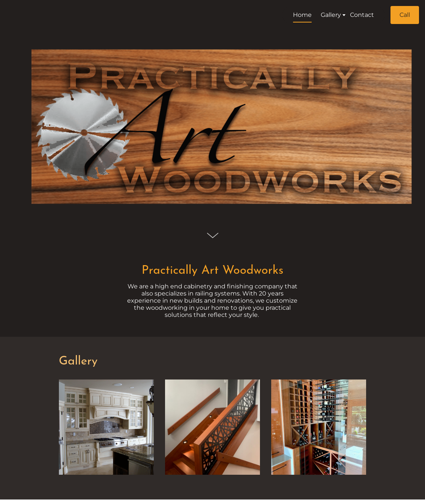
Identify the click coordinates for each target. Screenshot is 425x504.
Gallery (78, 361)
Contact (356, 15)
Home (296, 15)
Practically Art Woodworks (212, 271)
